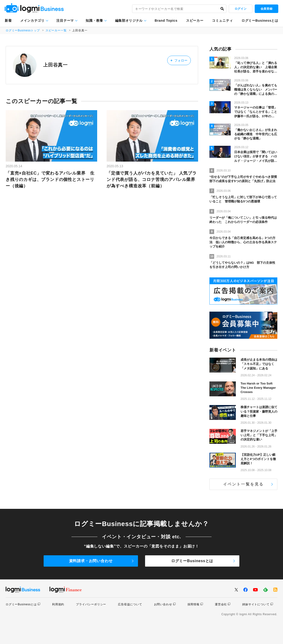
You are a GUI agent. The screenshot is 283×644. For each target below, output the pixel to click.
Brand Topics (166, 21)
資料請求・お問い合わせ (91, 561)
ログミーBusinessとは (260, 21)
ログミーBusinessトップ (23, 30)
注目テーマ (65, 21)
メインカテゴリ (32, 21)
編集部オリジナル (129, 21)
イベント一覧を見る (243, 484)
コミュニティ (222, 21)
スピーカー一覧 (56, 30)
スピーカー (195, 21)
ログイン (241, 9)
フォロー (179, 60)
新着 (8, 21)
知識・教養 (94, 21)
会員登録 (266, 9)
